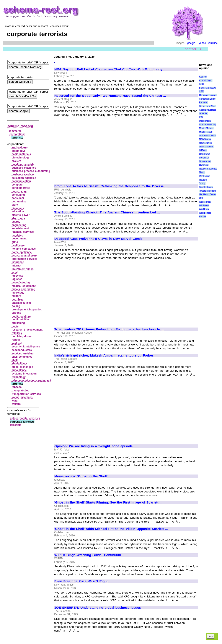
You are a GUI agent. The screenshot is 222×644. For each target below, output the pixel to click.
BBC (202, 84)
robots (16, 340)
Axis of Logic (206, 80)
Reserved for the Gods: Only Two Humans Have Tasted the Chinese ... (110, 96)
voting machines (22, 397)
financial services (23, 232)
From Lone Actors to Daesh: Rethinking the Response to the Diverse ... (111, 186)
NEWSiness (205, 139)
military (16, 296)
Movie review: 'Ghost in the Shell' (81, 476)
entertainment (20, 228)
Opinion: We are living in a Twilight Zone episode (94, 446)
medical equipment (24, 286)
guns (15, 242)
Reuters (203, 180)
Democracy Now (207, 106)
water (15, 401)
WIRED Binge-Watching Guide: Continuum (88, 555)
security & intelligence (26, 347)
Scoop (202, 183)
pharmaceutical (21, 303)
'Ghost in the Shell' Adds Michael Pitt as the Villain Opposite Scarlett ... (111, 529)
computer (18, 185)
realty (15, 326)
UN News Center (208, 194)
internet (16, 266)
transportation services (26, 394)
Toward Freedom (208, 191)
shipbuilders (19, 363)
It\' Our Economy (208, 125)
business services (23, 174)
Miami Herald (206, 132)
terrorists (16, 425)
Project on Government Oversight (205, 161)
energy (16, 222)
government (19, 239)
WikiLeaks (204, 206)
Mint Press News (208, 136)
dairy (15, 205)
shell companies (22, 357)
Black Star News (208, 88)
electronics (19, 218)
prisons (16, 313)
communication (21, 181)
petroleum (18, 299)
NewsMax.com (206, 147)
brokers (16, 161)
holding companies (24, 249)
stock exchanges (22, 367)
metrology (18, 293)
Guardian (204, 114)
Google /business (208, 110)
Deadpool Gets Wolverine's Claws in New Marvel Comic (98, 239)
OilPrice (203, 150)
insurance (18, 262)
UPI (201, 198)
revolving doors (22, 336)
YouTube (213, 43)
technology (19, 377)
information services (25, 259)
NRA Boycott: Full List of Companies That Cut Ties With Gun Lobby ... (110, 69)
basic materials (21, 154)
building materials (23, 164)
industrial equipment (25, 255)
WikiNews (204, 209)
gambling (17, 235)
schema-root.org (20, 126)
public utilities (21, 320)
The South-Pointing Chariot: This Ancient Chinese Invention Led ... (107, 212)
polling (16, 306)
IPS (201, 117)
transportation (20, 391)
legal (15, 272)
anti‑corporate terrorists (25, 418)
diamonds (18, 208)
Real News (205, 176)
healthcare (18, 245)
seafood (17, 343)
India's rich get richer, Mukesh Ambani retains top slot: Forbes (104, 355)
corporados (19, 202)
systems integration (24, 374)
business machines (24, 168)
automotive (19, 151)
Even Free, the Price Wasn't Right (81, 581)
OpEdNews (205, 154)
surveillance (19, 370)
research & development (27, 330)
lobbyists (17, 276)
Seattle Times (206, 187)
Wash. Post (205, 202)
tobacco (17, 387)
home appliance (22, 252)
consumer (18, 198)
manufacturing (21, 282)
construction (20, 191)
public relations (21, 316)
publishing (18, 323)
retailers (17, 333)
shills (15, 360)
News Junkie (206, 143)
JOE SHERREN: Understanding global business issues (98, 608)
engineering (19, 225)
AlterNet (203, 77)
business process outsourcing (31, 171)
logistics (17, 279)
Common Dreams (208, 95)
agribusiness (20, 147)
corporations (17, 134)
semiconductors (22, 350)
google (191, 43)
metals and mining (24, 289)
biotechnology (21, 158)
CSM (202, 91)
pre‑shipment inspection (27, 310)
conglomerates (21, 188)
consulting (18, 195)
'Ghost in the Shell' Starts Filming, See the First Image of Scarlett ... (108, 502)
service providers (23, 353)
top (211, 636)
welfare (16, 404)
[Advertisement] (91, 148)
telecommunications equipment (31, 380)
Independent (205, 121)
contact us (193, 49)
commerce (15, 131)
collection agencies (24, 178)
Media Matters (206, 128)
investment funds (23, 269)
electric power (21, 215)
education (18, 211)
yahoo (202, 43)
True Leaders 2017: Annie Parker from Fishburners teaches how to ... (109, 329)
